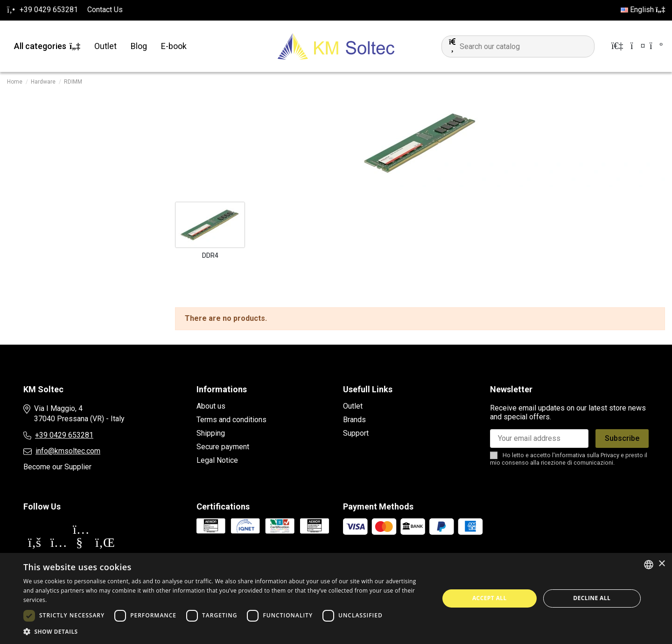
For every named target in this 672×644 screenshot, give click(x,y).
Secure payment (223, 447)
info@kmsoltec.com (68, 451)
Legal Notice (217, 460)
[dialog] (336, 598)
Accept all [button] (490, 598)
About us (211, 406)
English (643, 10)
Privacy (610, 455)
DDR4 (210, 255)
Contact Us (105, 10)
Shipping (211, 433)
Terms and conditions (231, 420)
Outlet (353, 406)
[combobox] (649, 565)
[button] (225, 632)
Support (356, 433)
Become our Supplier (57, 467)
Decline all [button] (592, 598)
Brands (354, 420)
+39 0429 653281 (64, 435)
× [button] (661, 564)
